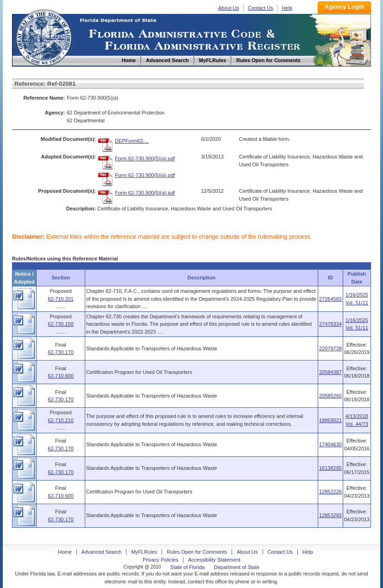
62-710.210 (61, 420)
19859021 (330, 420)
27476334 (330, 324)
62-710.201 (61, 299)
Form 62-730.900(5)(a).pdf (145, 158)
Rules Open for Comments (197, 552)
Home (44, 36)
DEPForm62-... (132, 141)
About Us (229, 8)
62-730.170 (61, 352)
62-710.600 (61, 376)
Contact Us (260, 8)
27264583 (330, 299)
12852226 (330, 492)
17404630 (330, 444)
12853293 (330, 515)
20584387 (330, 372)
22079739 (330, 348)
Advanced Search (102, 552)
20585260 (330, 396)
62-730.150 (61, 324)
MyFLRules (144, 552)
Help (287, 8)
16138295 (330, 468)
